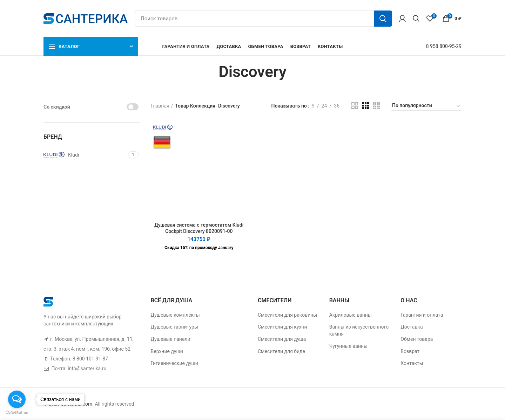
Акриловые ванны (351, 315)
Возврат (410, 351)
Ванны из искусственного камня (359, 330)
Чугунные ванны (348, 346)
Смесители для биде (281, 351)
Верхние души (167, 351)
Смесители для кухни (282, 327)
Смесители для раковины (287, 315)
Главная (160, 106)
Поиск (383, 19)
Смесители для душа (282, 339)
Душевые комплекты (175, 315)
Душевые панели (171, 339)
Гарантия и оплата (422, 315)
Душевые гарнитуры (174, 327)
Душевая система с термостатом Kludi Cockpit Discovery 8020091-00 (199, 228)
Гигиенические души (174, 363)
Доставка (412, 327)
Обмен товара (417, 339)
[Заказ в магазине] (426, 107)
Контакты (412, 363)
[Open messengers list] (17, 399)
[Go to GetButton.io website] (17, 413)
